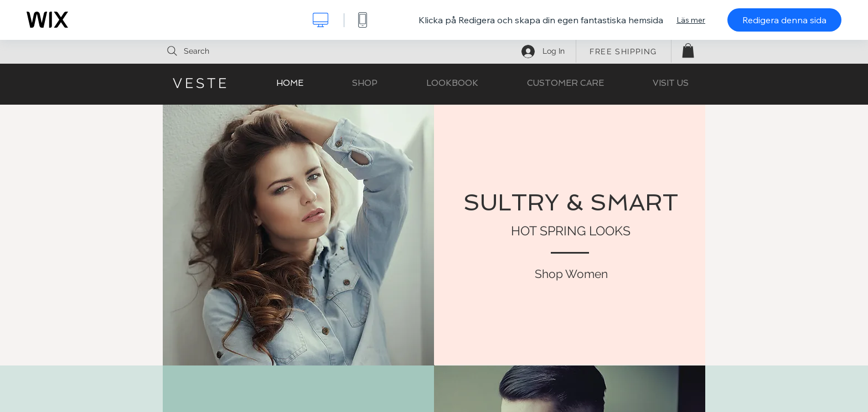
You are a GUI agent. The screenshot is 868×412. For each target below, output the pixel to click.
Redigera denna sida (784, 20)
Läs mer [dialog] (691, 20)
